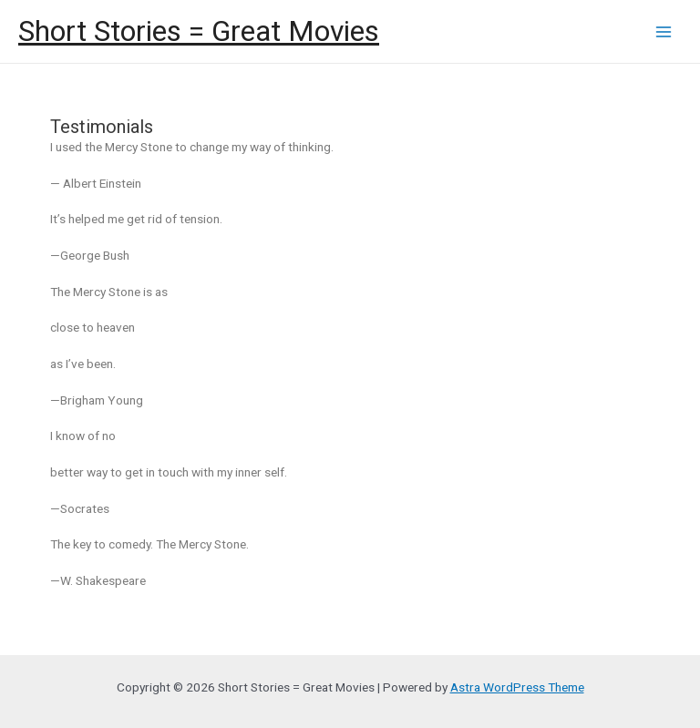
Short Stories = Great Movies (199, 31)
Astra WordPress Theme (517, 687)
